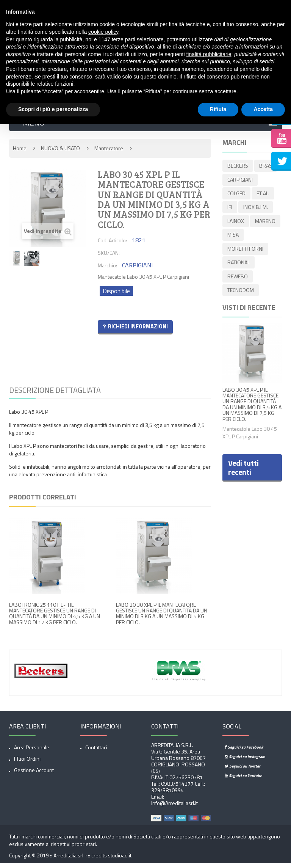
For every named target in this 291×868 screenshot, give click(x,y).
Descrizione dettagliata (55, 395)
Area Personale (32, 752)
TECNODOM (241, 289)
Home (20, 153)
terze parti (124, 39)
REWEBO (238, 276)
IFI (230, 210)
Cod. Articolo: (112, 245)
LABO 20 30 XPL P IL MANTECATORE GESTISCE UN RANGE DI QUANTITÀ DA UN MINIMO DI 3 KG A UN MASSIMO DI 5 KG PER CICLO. (162, 618)
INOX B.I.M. (256, 210)
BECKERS (238, 170)
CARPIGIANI (240, 183)
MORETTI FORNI (245, 249)
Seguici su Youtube (243, 780)
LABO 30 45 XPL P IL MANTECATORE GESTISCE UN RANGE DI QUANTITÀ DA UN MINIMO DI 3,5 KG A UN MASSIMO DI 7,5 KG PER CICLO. (252, 403)
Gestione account (34, 775)
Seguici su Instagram (245, 761)
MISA (233, 236)
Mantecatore (109, 153)
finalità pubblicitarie (209, 54)
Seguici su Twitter (242, 771)
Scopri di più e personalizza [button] (53, 109)
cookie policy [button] (103, 32)
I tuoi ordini (27, 764)
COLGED (236, 196)
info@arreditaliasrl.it (174, 808)
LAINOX (236, 223)
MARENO (265, 223)
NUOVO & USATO (60, 153)
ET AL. (263, 196)
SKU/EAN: (109, 258)
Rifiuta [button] (218, 109)
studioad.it (120, 860)
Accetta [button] (263, 109)
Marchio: (107, 270)
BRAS (266, 170)
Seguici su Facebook (244, 752)
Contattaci (96, 752)
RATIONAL (239, 263)
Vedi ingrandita (48, 236)
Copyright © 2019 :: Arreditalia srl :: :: (50, 860)
